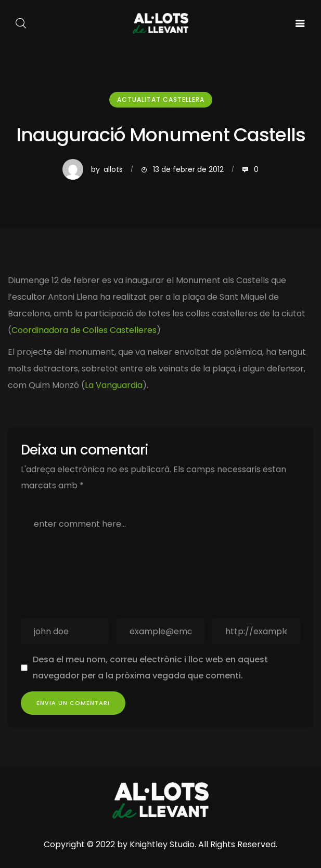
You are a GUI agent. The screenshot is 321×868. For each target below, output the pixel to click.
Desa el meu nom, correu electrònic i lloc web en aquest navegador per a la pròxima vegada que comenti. (150, 667)
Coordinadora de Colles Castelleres (84, 330)
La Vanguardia (114, 385)
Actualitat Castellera (161, 99)
